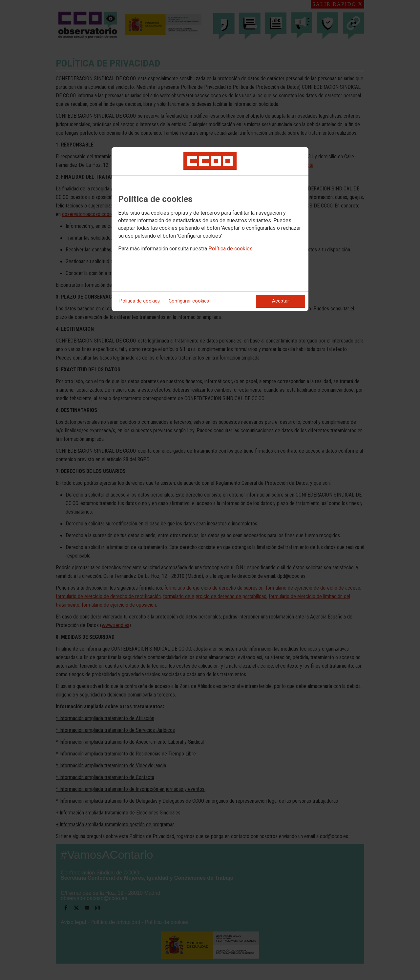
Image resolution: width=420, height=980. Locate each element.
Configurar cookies (189, 301)
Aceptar (281, 301)
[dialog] (210, 229)
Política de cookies (231, 249)
